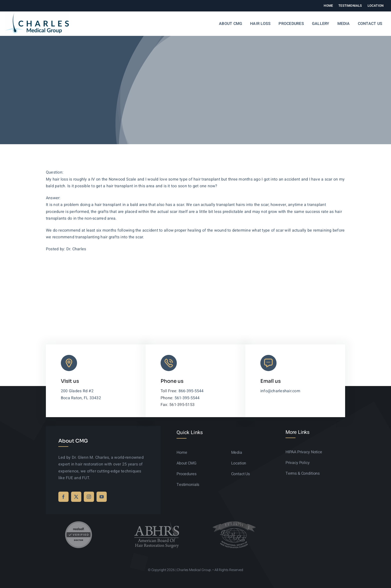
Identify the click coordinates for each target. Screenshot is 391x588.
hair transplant (108, 205)
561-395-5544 (187, 398)
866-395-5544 (191, 391)
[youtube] (102, 497)
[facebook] (63, 497)
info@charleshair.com (280, 391)
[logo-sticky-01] (37, 14)
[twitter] (76, 497)
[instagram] (89, 497)
